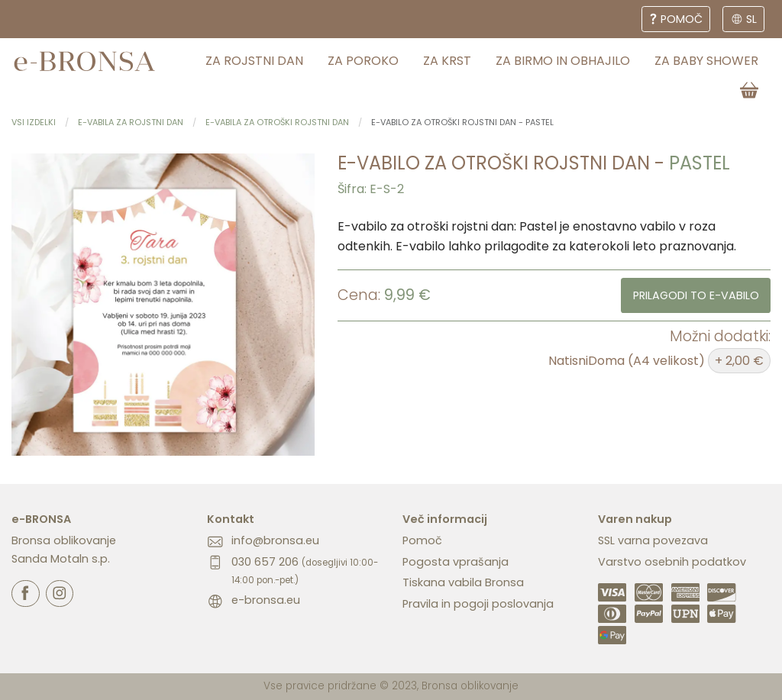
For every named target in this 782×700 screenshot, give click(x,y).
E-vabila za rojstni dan (131, 122)
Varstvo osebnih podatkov (672, 562)
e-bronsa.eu (266, 600)
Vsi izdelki (34, 122)
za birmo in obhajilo (563, 61)
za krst (447, 61)
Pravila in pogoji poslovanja (478, 604)
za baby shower (706, 61)
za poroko (363, 61)
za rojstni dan (254, 61)
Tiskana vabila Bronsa (463, 582)
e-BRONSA (41, 519)
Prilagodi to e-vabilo (696, 295)
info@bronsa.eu (275, 540)
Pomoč (422, 540)
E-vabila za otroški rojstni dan (277, 122)
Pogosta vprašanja (456, 562)
